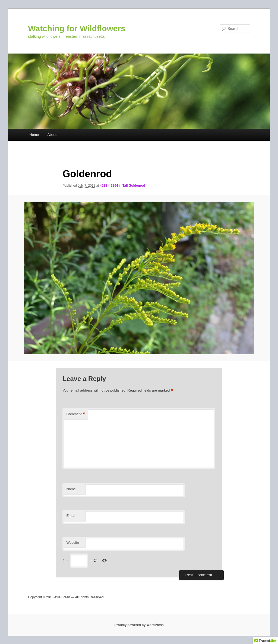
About (52, 135)
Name (71, 489)
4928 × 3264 (109, 186)
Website (73, 543)
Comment (76, 414)
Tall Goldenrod (134, 186)
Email (71, 516)
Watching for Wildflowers (77, 28)
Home (34, 135)
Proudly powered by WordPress (139, 625)
